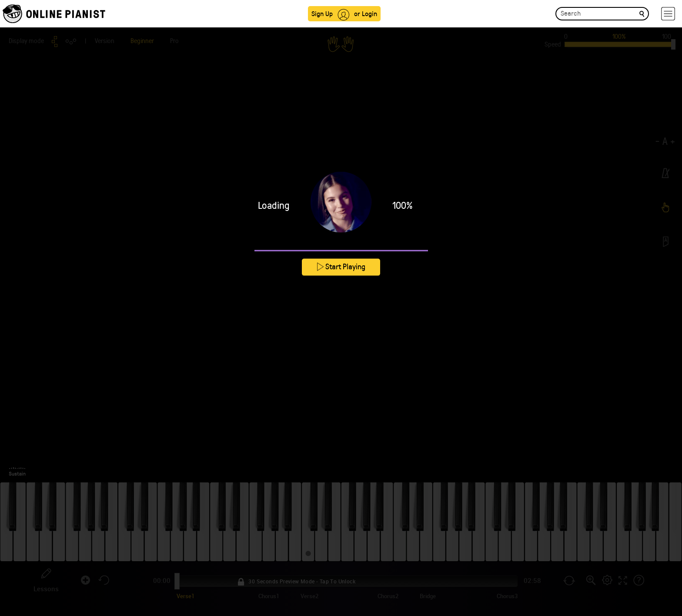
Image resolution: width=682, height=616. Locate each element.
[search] (642, 13)
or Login (366, 13)
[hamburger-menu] (668, 14)
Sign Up (322, 13)
